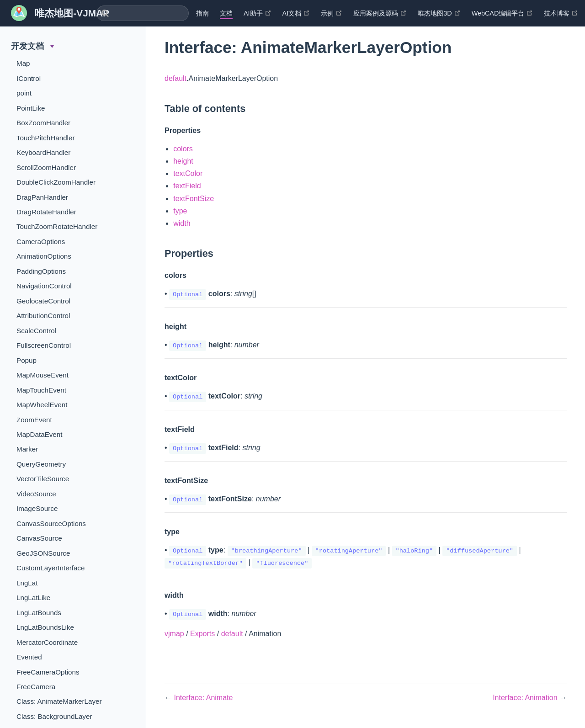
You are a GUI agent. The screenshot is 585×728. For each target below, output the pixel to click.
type (180, 211)
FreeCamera (36, 687)
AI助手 (258, 13)
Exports (202, 634)
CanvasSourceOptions (51, 523)
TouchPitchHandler (45, 138)
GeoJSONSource (43, 553)
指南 (202, 13)
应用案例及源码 (380, 13)
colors (183, 149)
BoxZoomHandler (43, 123)
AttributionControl (43, 316)
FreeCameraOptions (48, 672)
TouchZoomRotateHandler (57, 226)
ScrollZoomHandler (46, 167)
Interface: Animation (526, 698)
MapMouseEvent (43, 375)
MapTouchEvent (41, 390)
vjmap (174, 634)
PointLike (31, 108)
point (24, 93)
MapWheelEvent (42, 405)
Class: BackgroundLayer (54, 716)
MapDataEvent (39, 434)
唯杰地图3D (439, 13)
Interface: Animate (203, 698)
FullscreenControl (44, 345)
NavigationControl (44, 286)
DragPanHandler (42, 197)
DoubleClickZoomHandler (56, 182)
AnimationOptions (44, 256)
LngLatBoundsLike (45, 627)
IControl (29, 78)
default (175, 78)
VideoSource (36, 494)
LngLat (27, 583)
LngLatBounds (39, 613)
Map (23, 63)
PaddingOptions (41, 271)
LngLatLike (33, 598)
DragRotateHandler (46, 212)
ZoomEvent (34, 420)
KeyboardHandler (43, 152)
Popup (27, 360)
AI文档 (296, 13)
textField (187, 186)
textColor (188, 173)
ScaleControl (36, 331)
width (182, 223)
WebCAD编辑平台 (503, 13)
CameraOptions (41, 242)
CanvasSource (39, 538)
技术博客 (561, 13)
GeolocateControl (43, 301)
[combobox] (143, 13)
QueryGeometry (41, 464)
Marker (27, 449)
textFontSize (194, 199)
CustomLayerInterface (51, 568)
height (183, 161)
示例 (332, 13)
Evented (29, 657)
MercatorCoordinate (47, 642)
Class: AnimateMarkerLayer (59, 701)
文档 (226, 13)
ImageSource (37, 508)
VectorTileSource (43, 479)
